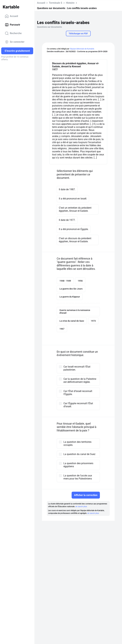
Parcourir (13, 25)
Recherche (13, 33)
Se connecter (15, 42)
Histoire (70, 3)
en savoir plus (81, 507)
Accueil (11, 16)
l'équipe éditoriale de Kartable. (82, 49)
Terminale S (56, 3)
